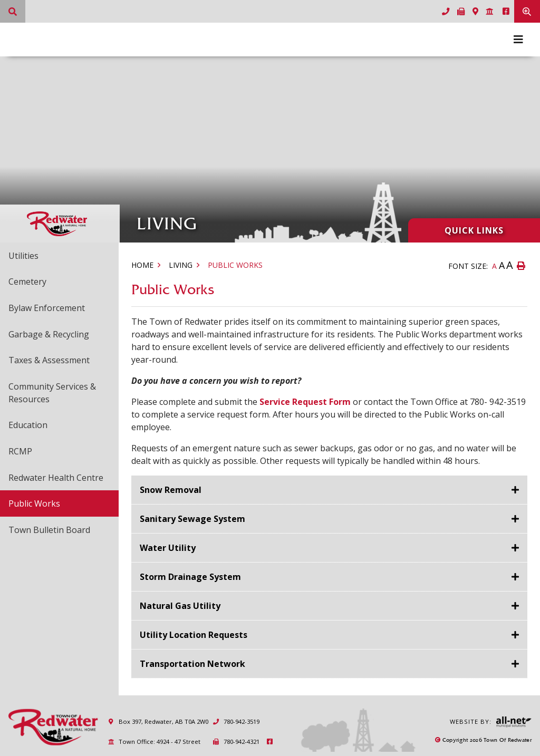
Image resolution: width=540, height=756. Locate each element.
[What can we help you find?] (13, 11)
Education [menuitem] (28, 425)
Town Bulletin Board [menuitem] (49, 530)
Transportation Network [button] (192, 664)
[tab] (329, 490)
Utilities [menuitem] (23, 256)
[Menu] (518, 40)
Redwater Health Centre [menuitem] (56, 478)
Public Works (235, 265)
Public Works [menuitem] (34, 503)
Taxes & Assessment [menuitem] (49, 360)
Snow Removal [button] (171, 490)
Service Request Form (305, 402)
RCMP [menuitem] (20, 451)
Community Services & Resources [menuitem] (52, 393)
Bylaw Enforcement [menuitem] (47, 308)
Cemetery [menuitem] (27, 282)
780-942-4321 (236, 742)
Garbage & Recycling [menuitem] (49, 334)
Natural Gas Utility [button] (180, 606)
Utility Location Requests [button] (194, 635)
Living (181, 265)
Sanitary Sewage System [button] (192, 519)
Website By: (491, 722)
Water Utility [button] (168, 548)
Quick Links (474, 230)
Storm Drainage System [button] (190, 577)
